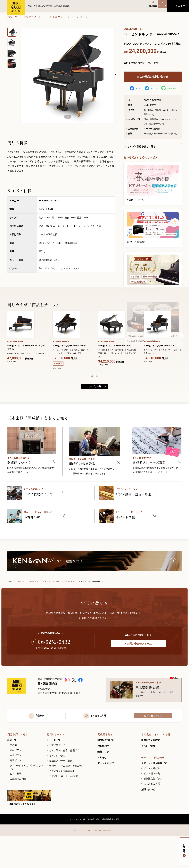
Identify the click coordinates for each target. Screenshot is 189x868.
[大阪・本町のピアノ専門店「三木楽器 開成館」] (20, 715)
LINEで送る (169, 88)
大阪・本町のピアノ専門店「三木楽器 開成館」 (16, 8)
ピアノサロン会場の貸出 (62, 802)
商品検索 (148, 6)
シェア (134, 88)
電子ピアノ (16, 791)
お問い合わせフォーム (138, 669)
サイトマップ (73, 851)
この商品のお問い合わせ (153, 77)
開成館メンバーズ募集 (61, 791)
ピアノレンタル (57, 786)
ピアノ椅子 (16, 804)
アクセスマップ (153, 746)
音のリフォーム (65, 797)
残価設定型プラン (153, 809)
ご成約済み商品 (18, 809)
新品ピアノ (32, 17)
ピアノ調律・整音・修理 (62, 781)
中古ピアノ (16, 786)
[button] (92, 392)
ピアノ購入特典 (152, 804)
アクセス (161, 6)
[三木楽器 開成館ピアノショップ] (68, 706)
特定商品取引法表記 (113, 851)
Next (115, 74)
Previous (20, 74)
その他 (13, 776)
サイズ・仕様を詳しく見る (142, 147)
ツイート (151, 88)
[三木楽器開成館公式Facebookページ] (81, 706)
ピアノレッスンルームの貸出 (64, 807)
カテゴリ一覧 (94, 405)
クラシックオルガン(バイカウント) (27, 798)
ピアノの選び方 (152, 799)
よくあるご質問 (152, 814)
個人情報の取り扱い (91, 851)
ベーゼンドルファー (58, 17)
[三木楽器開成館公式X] (74, 706)
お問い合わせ (184, 849)
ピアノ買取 (55, 776)
